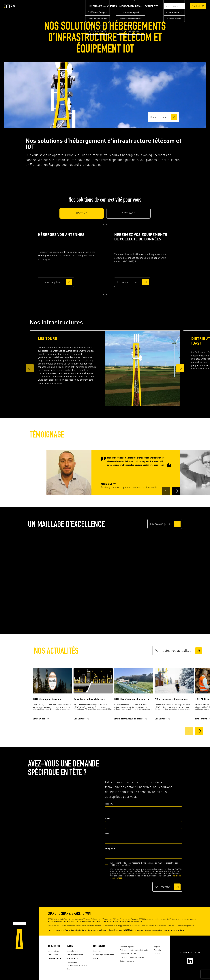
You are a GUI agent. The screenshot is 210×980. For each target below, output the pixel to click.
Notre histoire (54, 946)
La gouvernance (54, 958)
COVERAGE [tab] (129, 215)
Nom (144, 824)
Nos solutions (72, 951)
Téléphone (144, 854)
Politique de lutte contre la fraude (134, 950)
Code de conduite (127, 961)
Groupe (96, 6)
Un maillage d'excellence (77, 965)
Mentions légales (127, 946)
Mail (144, 839)
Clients (111, 6)
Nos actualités (73, 958)
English (157, 946)
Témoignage (72, 962)
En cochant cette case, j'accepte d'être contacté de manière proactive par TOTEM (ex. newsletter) (144, 865)
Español (157, 954)
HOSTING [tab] (82, 215)
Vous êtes (97, 951)
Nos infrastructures (75, 955)
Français (157, 950)
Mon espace (174, 6)
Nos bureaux (53, 955)
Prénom (144, 809)
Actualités (151, 6)
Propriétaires (130, 6)
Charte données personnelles (132, 957)
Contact (198, 6)
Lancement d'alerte (128, 954)
